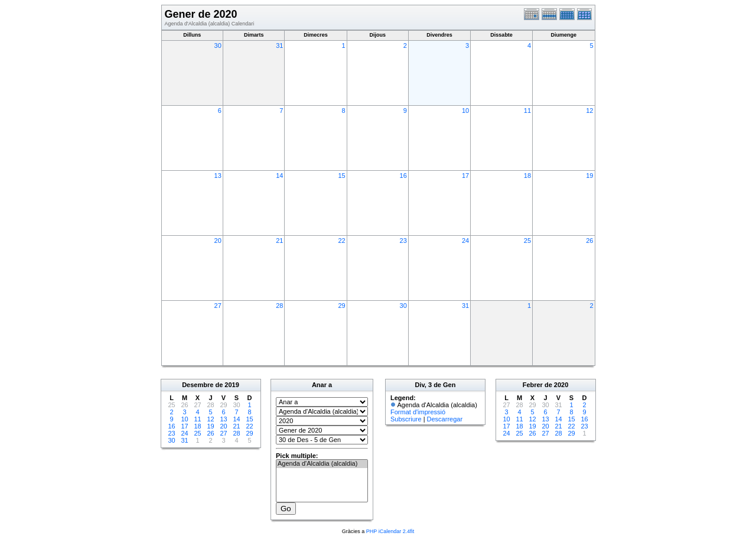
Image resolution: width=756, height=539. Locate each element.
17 (465, 176)
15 (341, 176)
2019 (232, 385)
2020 (561, 385)
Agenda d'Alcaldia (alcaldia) (322, 464)
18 (527, 176)
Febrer (533, 385)
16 (403, 176)
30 (218, 46)
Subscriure (406, 419)
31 (279, 46)
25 (527, 241)
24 (465, 241)
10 (465, 111)
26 (589, 241)
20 (218, 241)
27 (218, 306)
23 (403, 241)
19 (589, 176)
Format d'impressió (418, 412)
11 (527, 111)
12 (589, 111)
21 (279, 241)
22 (341, 241)
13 (218, 176)
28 (279, 306)
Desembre (198, 385)
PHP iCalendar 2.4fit (390, 531)
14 (279, 176)
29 (341, 306)
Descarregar (445, 419)
